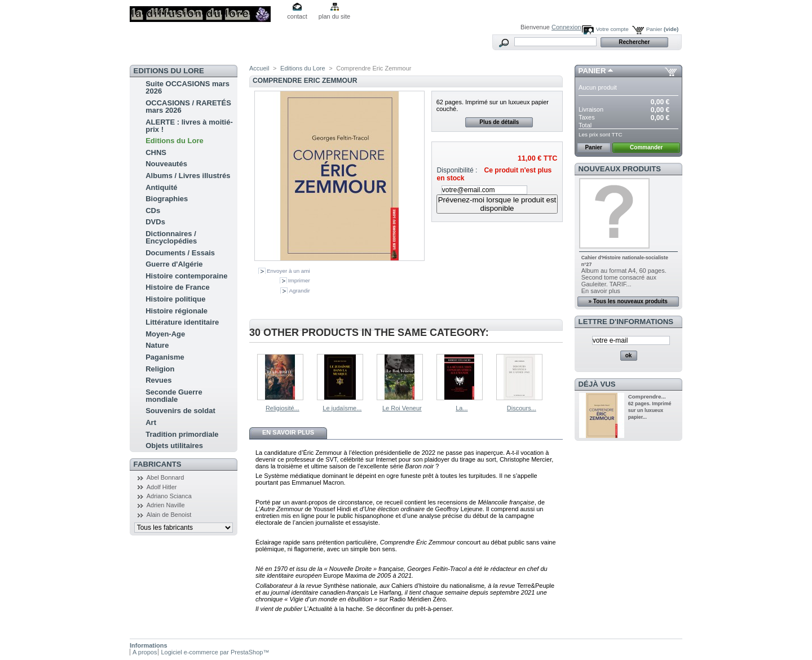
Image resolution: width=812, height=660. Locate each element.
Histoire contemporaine (186, 276)
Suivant (558, 376)
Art (151, 422)
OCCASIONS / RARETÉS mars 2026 (188, 107)
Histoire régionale (176, 311)
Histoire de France (177, 287)
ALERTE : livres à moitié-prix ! (189, 126)
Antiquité (161, 187)
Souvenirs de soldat (180, 411)
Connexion (566, 27)
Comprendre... (647, 397)
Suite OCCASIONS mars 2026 (187, 87)
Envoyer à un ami (288, 271)
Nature (157, 345)
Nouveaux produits (620, 169)
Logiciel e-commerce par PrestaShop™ (215, 652)
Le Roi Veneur (402, 408)
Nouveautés (166, 164)
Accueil (259, 68)
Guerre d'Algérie (174, 264)
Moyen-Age (165, 334)
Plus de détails (499, 122)
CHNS (156, 152)
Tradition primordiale (182, 434)
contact (297, 16)
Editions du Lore (175, 141)
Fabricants (158, 464)
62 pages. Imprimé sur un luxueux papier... (650, 410)
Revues (158, 380)
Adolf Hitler (162, 487)
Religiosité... (283, 408)
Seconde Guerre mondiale (174, 396)
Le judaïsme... (342, 408)
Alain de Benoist (169, 515)
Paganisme (165, 357)
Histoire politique (175, 299)
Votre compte (612, 29)
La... (462, 408)
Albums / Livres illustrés (188, 176)
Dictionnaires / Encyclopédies (171, 237)
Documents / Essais (180, 253)
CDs (153, 211)
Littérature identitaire (182, 322)
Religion (160, 369)
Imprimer (299, 280)
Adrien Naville (166, 505)
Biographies (167, 199)
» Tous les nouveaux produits (628, 301)
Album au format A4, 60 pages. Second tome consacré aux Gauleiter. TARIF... (624, 277)
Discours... (522, 408)
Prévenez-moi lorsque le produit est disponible (497, 204)
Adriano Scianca (169, 496)
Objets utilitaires (174, 446)
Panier (663, 29)
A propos (145, 652)
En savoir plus (288, 432)
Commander (646, 147)
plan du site (334, 16)
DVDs (155, 222)
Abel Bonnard (166, 477)
